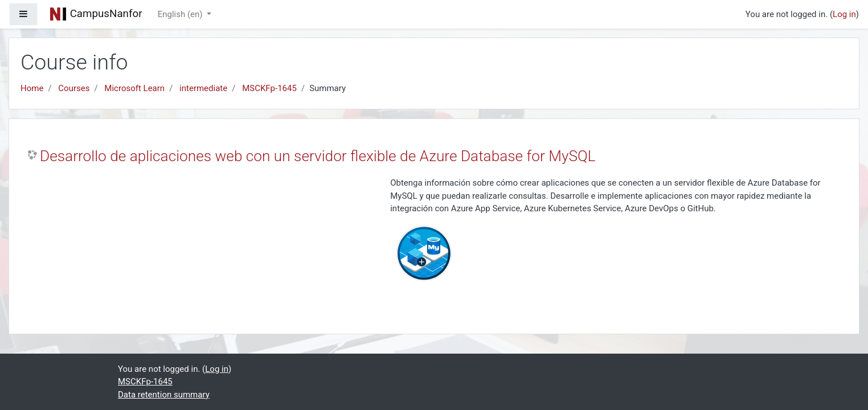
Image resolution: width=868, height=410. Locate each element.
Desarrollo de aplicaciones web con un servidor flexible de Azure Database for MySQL (318, 156)
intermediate (203, 88)
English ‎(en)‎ (181, 14)
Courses (74, 88)
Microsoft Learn (134, 88)
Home (32, 88)
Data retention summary (164, 395)
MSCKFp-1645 (269, 88)
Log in (844, 14)
